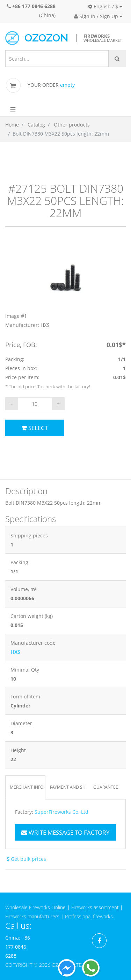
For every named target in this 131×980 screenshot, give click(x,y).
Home (12, 125)
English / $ (103, 6)
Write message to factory (65, 832)
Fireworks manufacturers (32, 916)
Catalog (36, 125)
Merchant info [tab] (27, 787)
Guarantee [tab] (106, 787)
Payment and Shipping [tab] (68, 787)
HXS (15, 652)
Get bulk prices (26, 859)
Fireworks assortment (95, 907)
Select (35, 428)
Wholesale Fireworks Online (35, 907)
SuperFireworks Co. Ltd (61, 812)
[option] (65, 287)
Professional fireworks (89, 916)
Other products (72, 125)
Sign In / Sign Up (96, 16)
